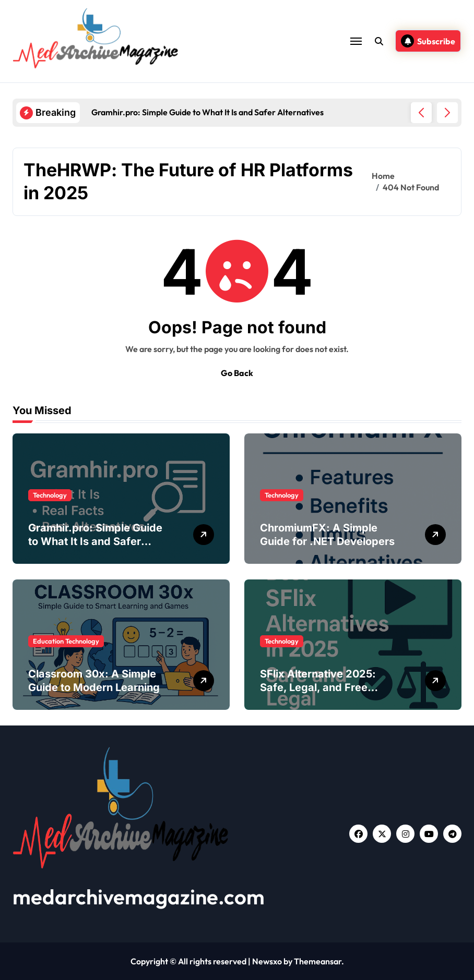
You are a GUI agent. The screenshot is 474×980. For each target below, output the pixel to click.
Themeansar (318, 961)
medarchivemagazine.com (139, 897)
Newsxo (267, 961)
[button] (447, 113)
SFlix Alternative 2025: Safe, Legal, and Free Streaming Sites (318, 687)
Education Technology (66, 641)
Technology (50, 495)
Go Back (237, 373)
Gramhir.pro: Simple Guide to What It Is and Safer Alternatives (95, 541)
